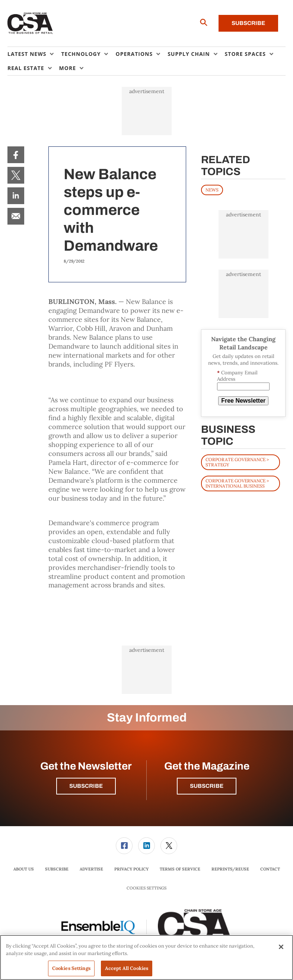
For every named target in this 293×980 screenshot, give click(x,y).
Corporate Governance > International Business (237, 483)
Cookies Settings (146, 888)
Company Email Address (237, 376)
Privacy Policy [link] (131, 869)
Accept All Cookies (127, 968)
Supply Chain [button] (189, 54)
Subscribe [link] (57, 869)
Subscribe (248, 23)
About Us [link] (24, 869)
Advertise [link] (91, 869)
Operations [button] (134, 54)
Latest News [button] (27, 54)
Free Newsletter (243, 401)
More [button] (68, 68)
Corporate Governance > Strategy (237, 462)
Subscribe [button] (86, 786)
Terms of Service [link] (180, 869)
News (212, 190)
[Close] (281, 947)
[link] (16, 155)
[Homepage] (30, 23)
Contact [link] (270, 869)
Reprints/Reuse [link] (230, 869)
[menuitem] (34, 54)
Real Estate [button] (26, 68)
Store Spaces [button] (245, 54)
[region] (146, 957)
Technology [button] (81, 54)
